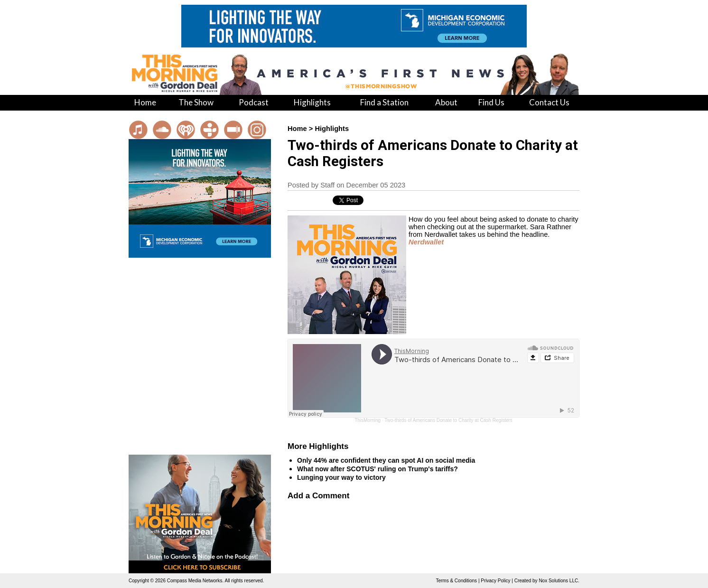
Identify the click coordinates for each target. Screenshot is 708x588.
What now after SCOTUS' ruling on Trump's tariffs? (377, 469)
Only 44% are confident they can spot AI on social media (386, 460)
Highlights (332, 129)
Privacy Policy (495, 581)
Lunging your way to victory (341, 477)
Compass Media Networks (195, 581)
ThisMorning (368, 420)
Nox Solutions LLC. (559, 581)
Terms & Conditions (456, 581)
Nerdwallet (426, 242)
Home (297, 129)
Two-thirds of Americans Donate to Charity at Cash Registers (448, 420)
